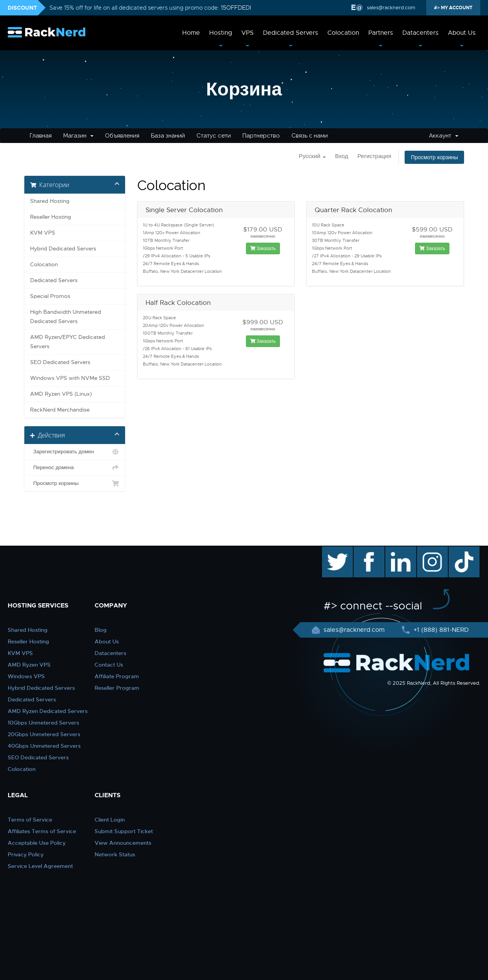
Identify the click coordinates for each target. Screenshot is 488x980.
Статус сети (214, 136)
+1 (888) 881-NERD (440, 630)
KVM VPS (43, 233)
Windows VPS (26, 676)
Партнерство (261, 136)
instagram (431, 550)
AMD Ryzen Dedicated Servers (48, 711)
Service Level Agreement (40, 866)
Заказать (263, 248)
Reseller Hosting (51, 217)
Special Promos (50, 296)
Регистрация (374, 156)
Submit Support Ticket (124, 831)
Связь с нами (310, 136)
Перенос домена (75, 468)
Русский (312, 156)
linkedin (397, 550)
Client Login (110, 820)
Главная (41, 136)
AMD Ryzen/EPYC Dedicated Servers (68, 342)
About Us (462, 33)
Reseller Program (117, 688)
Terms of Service (30, 820)
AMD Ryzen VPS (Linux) (61, 394)
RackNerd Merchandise (60, 410)
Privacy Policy (26, 854)
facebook (368, 550)
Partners (381, 33)
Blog (101, 630)
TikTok (459, 550)
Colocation (343, 33)
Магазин (78, 136)
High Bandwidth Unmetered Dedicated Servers (66, 317)
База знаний (168, 136)
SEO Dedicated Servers (60, 362)
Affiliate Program (117, 676)
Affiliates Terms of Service (42, 831)
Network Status (115, 854)
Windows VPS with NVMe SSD (70, 378)
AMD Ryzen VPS (29, 665)
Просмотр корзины (434, 157)
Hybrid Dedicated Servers (63, 249)
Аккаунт (444, 136)
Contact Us (109, 665)
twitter (332, 550)
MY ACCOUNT (456, 8)
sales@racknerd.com (390, 8)
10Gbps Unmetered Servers (43, 723)
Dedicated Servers (291, 33)
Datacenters (420, 33)
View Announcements (123, 843)
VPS (247, 33)
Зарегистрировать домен (75, 452)
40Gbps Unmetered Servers (44, 746)
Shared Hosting (50, 201)
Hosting (221, 33)
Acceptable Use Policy (37, 843)
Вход (342, 156)
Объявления (122, 136)
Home (191, 33)
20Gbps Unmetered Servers (44, 734)
